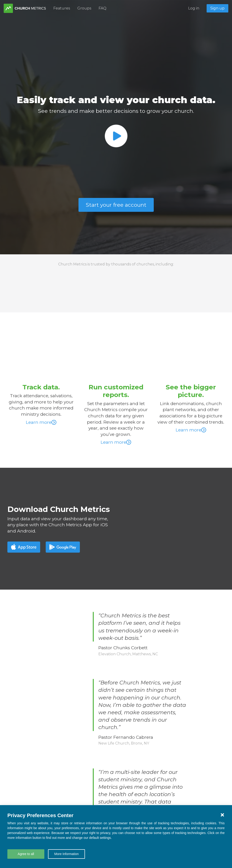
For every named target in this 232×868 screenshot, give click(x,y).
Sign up (217, 8)
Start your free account (116, 205)
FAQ (102, 8)
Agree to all (26, 854)
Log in (194, 8)
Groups (84, 8)
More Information (66, 854)
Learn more (41, 422)
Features (62, 8)
